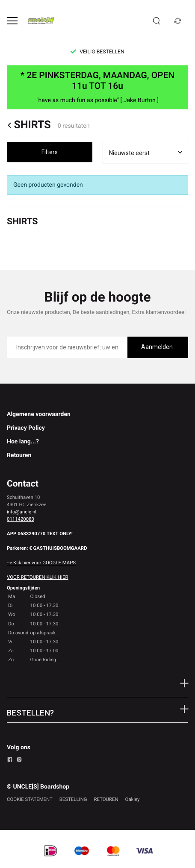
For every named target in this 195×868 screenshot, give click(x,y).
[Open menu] (12, 21)
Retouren (19, 455)
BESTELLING (73, 799)
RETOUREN (106, 799)
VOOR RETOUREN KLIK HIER (37, 577)
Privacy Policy (26, 428)
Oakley (133, 799)
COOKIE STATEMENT (30, 799)
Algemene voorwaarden (39, 414)
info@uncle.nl (22, 512)
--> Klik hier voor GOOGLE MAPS (41, 563)
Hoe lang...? (23, 442)
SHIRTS (29, 125)
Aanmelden (157, 347)
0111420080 (21, 519)
